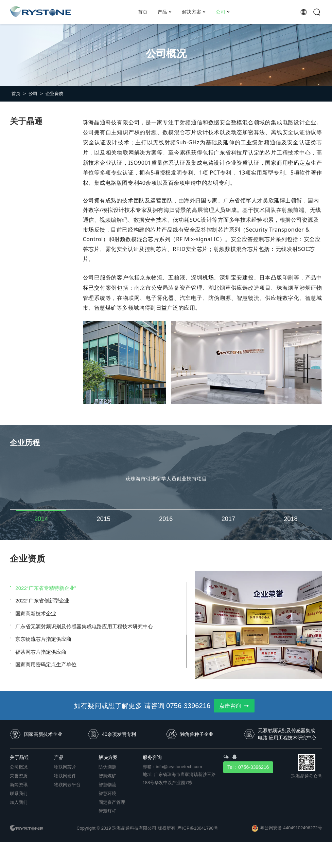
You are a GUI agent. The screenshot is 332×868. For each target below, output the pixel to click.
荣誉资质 (19, 776)
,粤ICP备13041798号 (197, 828)
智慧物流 (107, 785)
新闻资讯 (19, 785)
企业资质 (54, 94)
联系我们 (19, 793)
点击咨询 (234, 706)
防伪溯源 (107, 767)
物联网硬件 (65, 776)
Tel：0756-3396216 (248, 767)
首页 (19, 94)
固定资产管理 (112, 802)
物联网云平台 (67, 785)
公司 (36, 94)
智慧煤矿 (107, 776)
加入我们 (19, 802)
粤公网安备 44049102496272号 (291, 828)
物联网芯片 (65, 767)
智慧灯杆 (107, 811)
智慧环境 (107, 793)
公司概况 (19, 767)
